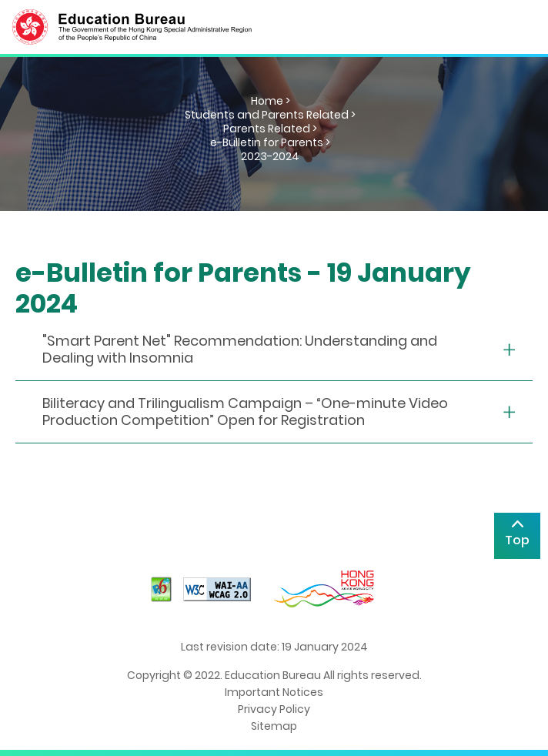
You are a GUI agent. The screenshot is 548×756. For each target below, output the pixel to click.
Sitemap (274, 726)
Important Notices (274, 692)
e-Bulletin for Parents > (270, 142)
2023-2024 (270, 156)
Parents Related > (270, 129)
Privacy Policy (274, 709)
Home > (271, 101)
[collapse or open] (274, 350)
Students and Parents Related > (270, 115)
